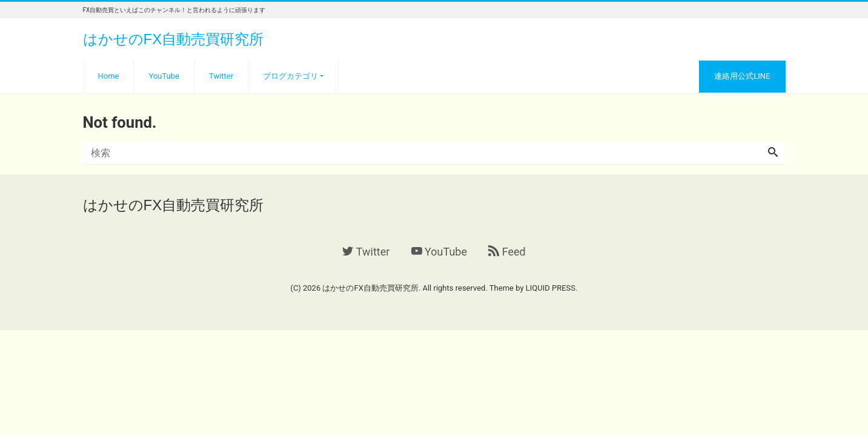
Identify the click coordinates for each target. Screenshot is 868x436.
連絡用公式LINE (742, 76)
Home (109, 76)
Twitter (221, 76)
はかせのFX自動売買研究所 (174, 39)
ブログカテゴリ (290, 76)
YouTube (164, 76)
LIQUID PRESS (551, 288)
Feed (507, 252)
